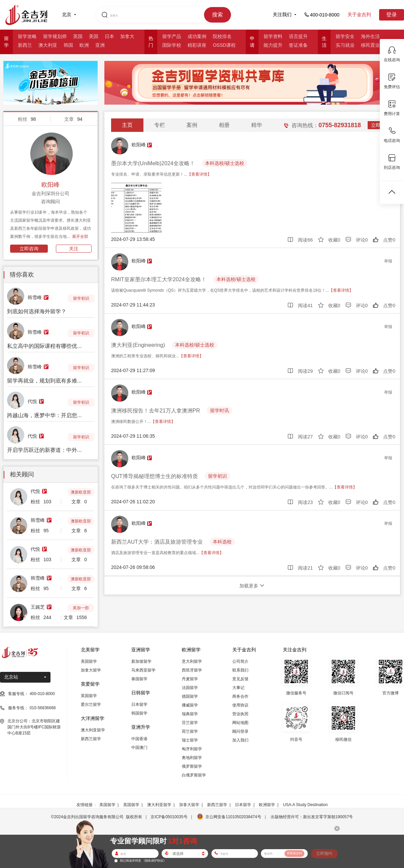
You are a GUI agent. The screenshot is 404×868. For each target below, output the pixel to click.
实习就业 (345, 45)
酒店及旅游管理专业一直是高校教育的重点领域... (167, 553)
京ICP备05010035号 (169, 817)
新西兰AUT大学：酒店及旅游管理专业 (157, 542)
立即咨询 (29, 249)
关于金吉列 (359, 14)
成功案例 (197, 36)
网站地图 (240, 723)
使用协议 (240, 705)
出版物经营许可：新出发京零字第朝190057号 (312, 817)
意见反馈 (240, 679)
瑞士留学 (190, 740)
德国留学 (190, 696)
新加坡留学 (141, 661)
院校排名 (222, 36)
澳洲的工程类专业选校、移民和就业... (157, 356)
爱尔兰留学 (91, 704)
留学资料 (273, 36)
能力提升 (273, 45)
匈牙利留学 (192, 749)
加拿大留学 (91, 670)
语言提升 (298, 36)
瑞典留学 (190, 714)
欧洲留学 (267, 805)
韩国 (68, 45)
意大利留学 (192, 661)
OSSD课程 (224, 45)
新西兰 (25, 45)
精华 (257, 125)
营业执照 (240, 714)
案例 (192, 125)
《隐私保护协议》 (154, 861)
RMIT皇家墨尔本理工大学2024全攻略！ (159, 279)
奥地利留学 (192, 758)
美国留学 (89, 661)
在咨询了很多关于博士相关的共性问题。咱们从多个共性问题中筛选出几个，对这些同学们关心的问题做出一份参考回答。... (234, 487)
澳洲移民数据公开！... (143, 422)
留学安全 (345, 36)
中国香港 (139, 739)
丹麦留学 (190, 679)
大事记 (238, 688)
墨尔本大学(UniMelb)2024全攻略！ (153, 163)
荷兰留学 (190, 731)
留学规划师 (55, 36)
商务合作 (240, 696)
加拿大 (127, 36)
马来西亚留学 (143, 670)
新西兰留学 (91, 739)
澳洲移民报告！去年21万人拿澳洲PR (156, 411)
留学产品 (172, 36)
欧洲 (84, 45)
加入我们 (240, 740)
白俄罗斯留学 (194, 775)
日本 (109, 36)
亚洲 (100, 45)
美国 (94, 36)
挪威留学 (190, 705)
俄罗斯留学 (192, 766)
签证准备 (298, 45)
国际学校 (172, 45)
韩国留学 (139, 713)
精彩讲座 (197, 45)
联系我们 (240, 670)
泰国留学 (139, 679)
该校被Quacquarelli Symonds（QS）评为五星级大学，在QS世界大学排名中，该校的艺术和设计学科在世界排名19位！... (232, 290)
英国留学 (89, 696)
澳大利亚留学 (93, 730)
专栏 (160, 125)
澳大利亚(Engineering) (138, 345)
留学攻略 (27, 36)
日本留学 (139, 704)
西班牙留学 (192, 670)
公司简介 (240, 661)
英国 (78, 36)
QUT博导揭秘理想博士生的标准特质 (155, 476)
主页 (127, 125)
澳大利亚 (48, 45)
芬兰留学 (190, 723)
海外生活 (370, 36)
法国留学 (190, 688)
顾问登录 (240, 731)
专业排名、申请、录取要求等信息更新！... (161, 174)
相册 (224, 125)
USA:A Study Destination (306, 805)
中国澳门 (139, 748)
